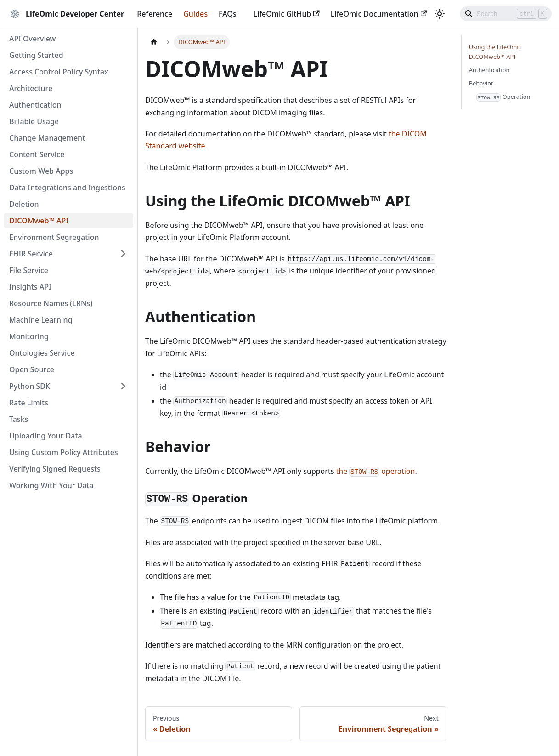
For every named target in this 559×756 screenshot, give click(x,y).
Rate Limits (29, 403)
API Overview (33, 39)
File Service (29, 270)
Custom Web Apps (41, 171)
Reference (155, 14)
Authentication (35, 105)
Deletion (24, 204)
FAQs (228, 14)
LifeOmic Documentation (379, 14)
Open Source (32, 369)
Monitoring (29, 336)
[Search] (506, 14)
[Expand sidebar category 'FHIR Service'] (123, 254)
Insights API (30, 287)
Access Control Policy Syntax (59, 72)
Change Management (47, 138)
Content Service (37, 154)
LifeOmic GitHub (287, 14)
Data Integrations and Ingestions (67, 188)
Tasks (19, 419)
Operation (503, 97)
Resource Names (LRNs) (51, 303)
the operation (376, 471)
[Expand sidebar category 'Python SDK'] (123, 386)
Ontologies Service (42, 353)
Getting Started (36, 55)
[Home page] (154, 42)
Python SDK (30, 386)
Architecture (31, 88)
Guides (195, 14)
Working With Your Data (51, 485)
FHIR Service (31, 254)
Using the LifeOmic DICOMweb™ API (495, 52)
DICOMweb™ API (39, 221)
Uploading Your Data (46, 436)
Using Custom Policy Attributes (64, 452)
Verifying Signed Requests (55, 469)
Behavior (481, 83)
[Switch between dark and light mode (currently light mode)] (440, 14)
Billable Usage (34, 121)
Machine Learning (41, 320)
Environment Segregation (54, 237)
